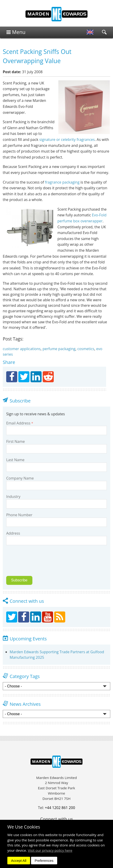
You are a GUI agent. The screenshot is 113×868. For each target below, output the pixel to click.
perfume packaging (59, 349)
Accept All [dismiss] (19, 861)
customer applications (22, 349)
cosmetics (86, 349)
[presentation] (38, 563)
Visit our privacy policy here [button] (50, 850)
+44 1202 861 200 (60, 808)
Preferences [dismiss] (44, 861)
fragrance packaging (62, 182)
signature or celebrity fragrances (67, 140)
